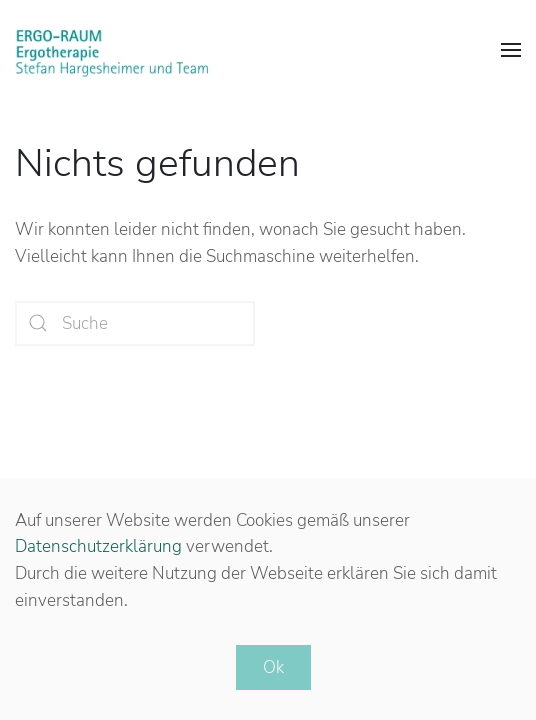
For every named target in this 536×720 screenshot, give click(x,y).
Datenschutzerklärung (98, 546)
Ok (273, 667)
